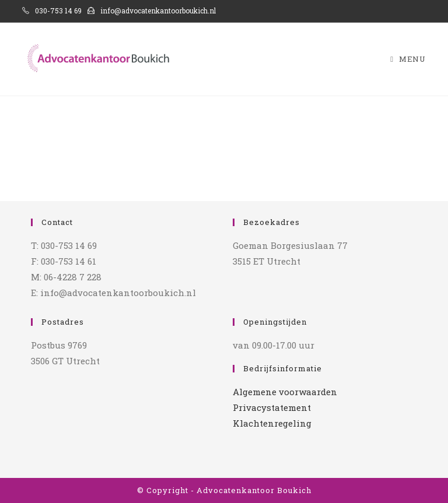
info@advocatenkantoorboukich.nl (152, 10)
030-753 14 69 (52, 10)
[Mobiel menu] (408, 59)
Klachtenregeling (272, 423)
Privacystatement (272, 407)
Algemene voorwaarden (285, 392)
